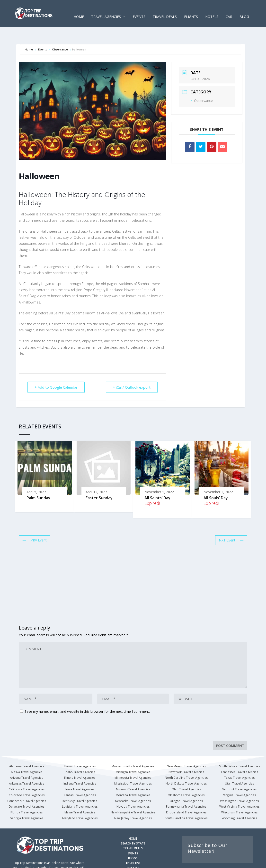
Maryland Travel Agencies (80, 803)
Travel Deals (165, 10)
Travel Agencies (106, 10)
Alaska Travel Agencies (27, 757)
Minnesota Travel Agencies (133, 763)
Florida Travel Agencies (27, 797)
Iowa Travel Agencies (80, 774)
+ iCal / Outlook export (132, 372)
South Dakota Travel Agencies (239, 751)
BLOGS (133, 843)
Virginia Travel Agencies (239, 780)
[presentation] (52, 714)
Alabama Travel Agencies (27, 751)
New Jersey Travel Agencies (133, 803)
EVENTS (139, 10)
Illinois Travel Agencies (80, 763)
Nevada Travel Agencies (133, 791)
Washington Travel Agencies (239, 786)
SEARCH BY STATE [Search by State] (133, 828)
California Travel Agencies (27, 774)
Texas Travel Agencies (239, 763)
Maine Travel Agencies (80, 797)
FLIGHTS (191, 10)
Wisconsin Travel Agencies (239, 797)
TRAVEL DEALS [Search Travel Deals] (133, 833)
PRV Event (35, 525)
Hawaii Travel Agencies (80, 751)
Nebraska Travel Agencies (133, 786)
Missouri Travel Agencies (133, 774)
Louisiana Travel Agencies (80, 791)
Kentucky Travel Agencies (80, 786)
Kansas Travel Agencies (80, 780)
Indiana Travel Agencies (80, 768)
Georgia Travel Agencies (27, 803)
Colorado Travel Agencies (27, 780)
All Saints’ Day (157, 483)
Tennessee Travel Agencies (239, 757)
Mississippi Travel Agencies (133, 768)
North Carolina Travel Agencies (186, 763)
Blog (244, 10)
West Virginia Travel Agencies (239, 791)
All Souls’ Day (216, 483)
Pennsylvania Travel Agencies (186, 791)
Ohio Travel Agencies (186, 774)
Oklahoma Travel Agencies (186, 780)
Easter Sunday (99, 483)
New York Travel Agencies (186, 757)
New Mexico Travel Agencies (186, 751)
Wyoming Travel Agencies (239, 803)
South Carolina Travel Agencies (186, 803)
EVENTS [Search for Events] (133, 838)
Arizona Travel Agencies (27, 763)
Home (79, 10)
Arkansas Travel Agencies (27, 768)
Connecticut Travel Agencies (27, 786)
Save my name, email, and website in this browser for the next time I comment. (87, 696)
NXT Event (231, 525)
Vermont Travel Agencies (239, 774)
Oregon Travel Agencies (186, 786)
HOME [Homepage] (133, 823)
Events (42, 34)
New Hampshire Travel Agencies (133, 797)
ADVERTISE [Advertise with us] (133, 848)
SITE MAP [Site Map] (133, 853)
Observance (60, 34)
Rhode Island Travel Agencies (186, 797)
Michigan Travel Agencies (133, 757)
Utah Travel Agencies (239, 768)
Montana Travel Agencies (133, 780)
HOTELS (212, 10)
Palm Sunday (38, 483)
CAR (229, 10)
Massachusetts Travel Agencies (133, 751)
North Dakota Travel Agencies (186, 768)
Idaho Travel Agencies (80, 757)
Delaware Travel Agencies (27, 791)
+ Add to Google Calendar (56, 372)
